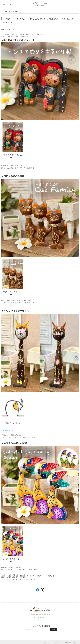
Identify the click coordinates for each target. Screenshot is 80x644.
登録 (53, 629)
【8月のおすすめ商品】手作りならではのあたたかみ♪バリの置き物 (38, 19)
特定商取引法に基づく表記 (69, 642)
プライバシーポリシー (56, 642)
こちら (6, 579)
